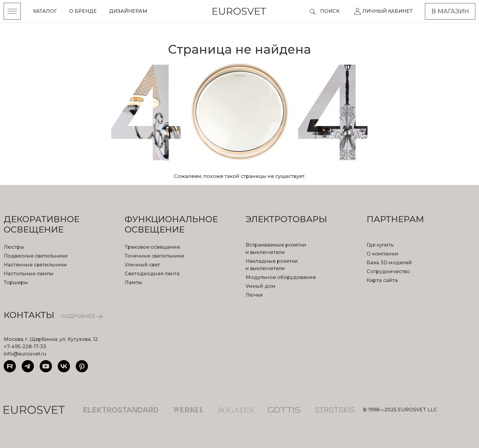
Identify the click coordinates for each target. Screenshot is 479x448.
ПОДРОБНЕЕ (82, 316)
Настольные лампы (29, 274)
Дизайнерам (128, 11)
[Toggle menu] (12, 11)
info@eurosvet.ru (25, 354)
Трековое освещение (152, 247)
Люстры (14, 247)
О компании (382, 254)
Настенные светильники (35, 265)
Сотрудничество (388, 271)
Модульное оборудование (281, 277)
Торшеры (16, 282)
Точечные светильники (155, 256)
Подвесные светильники (36, 256)
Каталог (45, 11)
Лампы (134, 282)
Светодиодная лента (152, 274)
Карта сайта (382, 280)
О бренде (83, 11)
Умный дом (261, 286)
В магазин (450, 11)
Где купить (380, 245)
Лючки (254, 295)
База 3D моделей (389, 263)
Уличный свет (142, 265)
